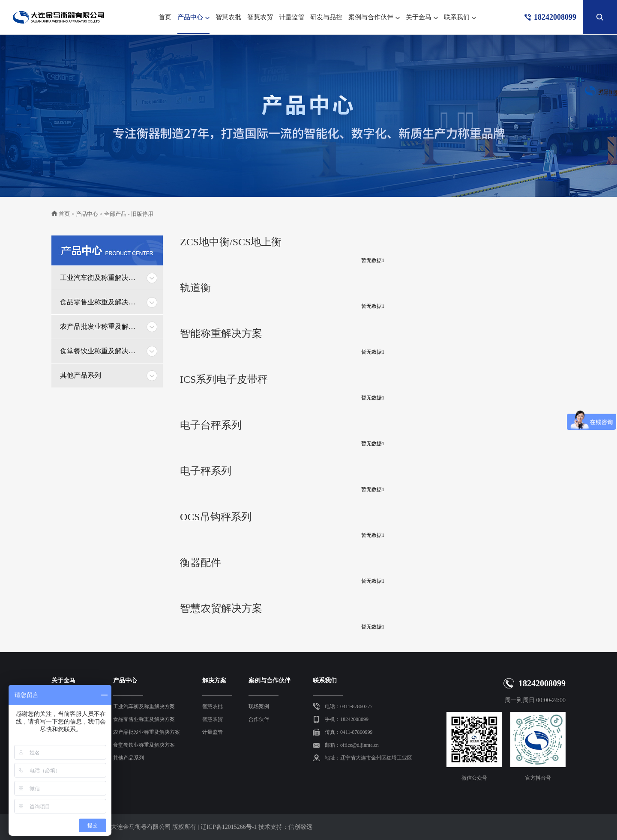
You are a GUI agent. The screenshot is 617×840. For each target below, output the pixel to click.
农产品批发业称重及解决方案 (101, 326)
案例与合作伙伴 (374, 18)
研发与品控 (326, 17)
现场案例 (259, 706)
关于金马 (422, 18)
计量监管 (292, 17)
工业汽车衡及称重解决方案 (101, 278)
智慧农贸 (260, 17)
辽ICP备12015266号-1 (229, 827)
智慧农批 (228, 17)
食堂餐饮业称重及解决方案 (101, 351)
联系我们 (460, 18)
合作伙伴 (259, 719)
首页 (165, 17)
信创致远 (300, 827)
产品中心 (193, 20)
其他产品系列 (81, 375)
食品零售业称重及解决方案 (101, 302)
